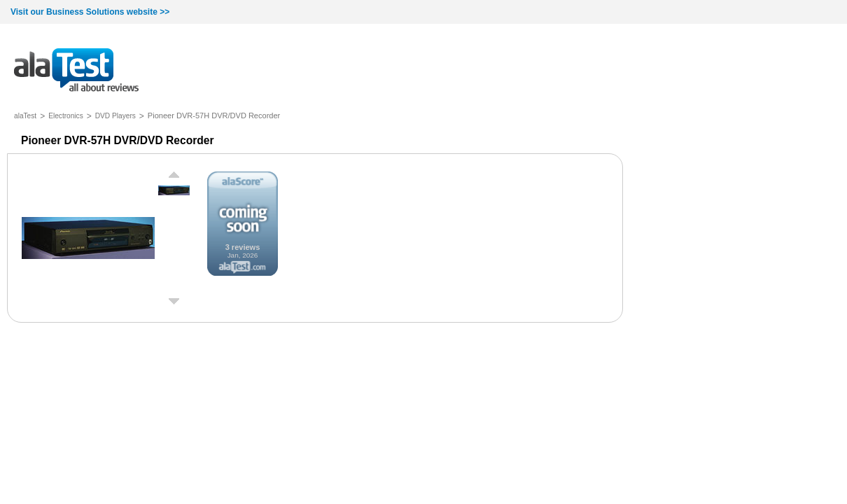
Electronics (66, 116)
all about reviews (76, 71)
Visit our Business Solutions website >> (90, 12)
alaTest (25, 116)
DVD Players (115, 116)
